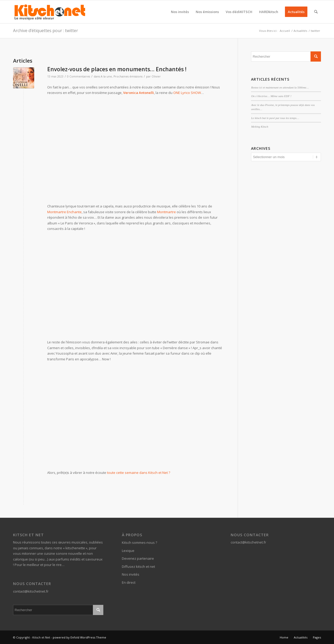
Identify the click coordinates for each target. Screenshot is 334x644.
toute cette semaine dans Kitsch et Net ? (139, 473)
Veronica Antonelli (139, 93)
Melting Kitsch (260, 127)
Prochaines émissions (128, 76)
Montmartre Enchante (64, 212)
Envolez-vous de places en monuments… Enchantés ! (117, 69)
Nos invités (131, 574)
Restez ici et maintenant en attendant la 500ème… (280, 87)
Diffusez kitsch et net (138, 567)
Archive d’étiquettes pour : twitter (46, 31)
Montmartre (166, 212)
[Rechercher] (316, 12)
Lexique (128, 551)
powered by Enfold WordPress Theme (79, 637)
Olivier (156, 76)
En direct (129, 582)
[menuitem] (180, 12)
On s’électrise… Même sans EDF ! (271, 96)
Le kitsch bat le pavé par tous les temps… (275, 118)
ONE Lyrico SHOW (187, 93)
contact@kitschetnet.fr (31, 591)
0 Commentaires (79, 76)
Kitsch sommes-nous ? (139, 542)
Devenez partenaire (138, 558)
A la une (106, 76)
